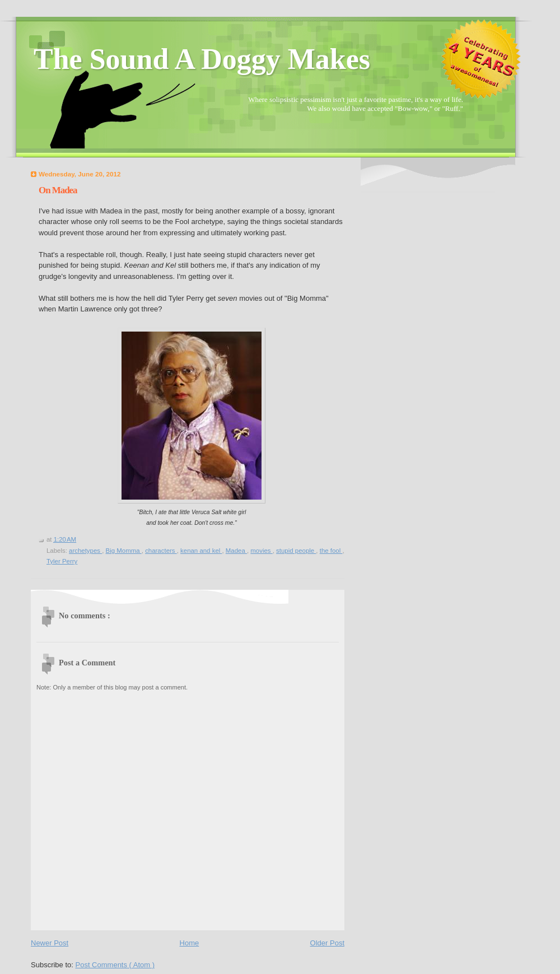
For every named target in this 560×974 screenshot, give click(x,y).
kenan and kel (201, 551)
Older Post (327, 943)
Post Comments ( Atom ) (115, 965)
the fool (331, 551)
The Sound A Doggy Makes (202, 59)
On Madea (58, 190)
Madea (236, 551)
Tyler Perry (62, 561)
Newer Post (50, 943)
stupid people (296, 551)
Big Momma (124, 551)
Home (190, 943)
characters (161, 551)
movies (261, 551)
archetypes (85, 551)
